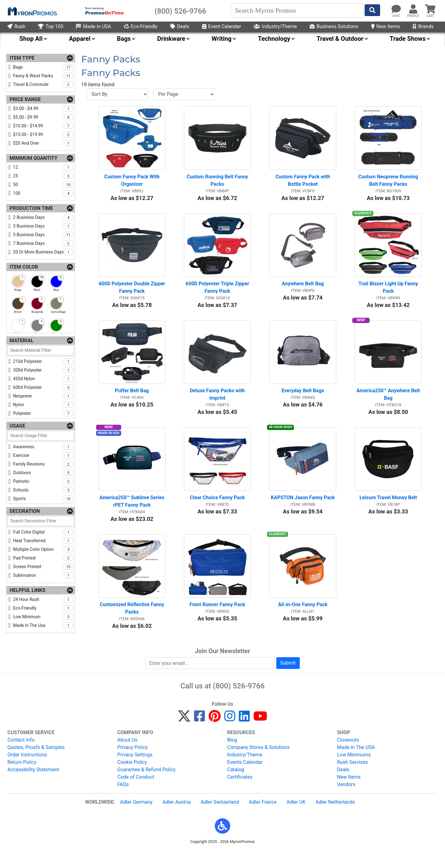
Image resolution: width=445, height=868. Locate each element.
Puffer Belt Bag (132, 400)
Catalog (236, 786)
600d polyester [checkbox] (43, 387)
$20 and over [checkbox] (43, 143)
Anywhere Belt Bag (303, 290)
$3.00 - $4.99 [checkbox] (43, 108)
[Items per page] (184, 94)
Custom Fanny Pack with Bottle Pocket (303, 183)
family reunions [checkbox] (43, 464)
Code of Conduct (136, 793)
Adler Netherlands (335, 818)
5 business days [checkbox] (43, 235)
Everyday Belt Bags (303, 400)
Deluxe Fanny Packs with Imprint (218, 404)
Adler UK (296, 818)
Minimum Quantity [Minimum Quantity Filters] (34, 158)
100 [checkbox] (43, 193)
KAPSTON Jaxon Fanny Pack (303, 510)
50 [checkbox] (43, 185)
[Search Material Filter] (41, 350)
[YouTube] (260, 735)
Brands (423, 26)
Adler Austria (177, 818)
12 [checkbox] (43, 167)
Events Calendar (245, 778)
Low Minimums (354, 771)
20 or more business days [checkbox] (43, 252)
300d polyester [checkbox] (43, 370)
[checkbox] (18, 282)
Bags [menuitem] (124, 39)
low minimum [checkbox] (43, 617)
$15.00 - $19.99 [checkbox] (43, 134)
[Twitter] (184, 735)
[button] (222, 842)
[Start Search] (372, 10)
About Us (127, 756)
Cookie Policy (132, 778)
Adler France (263, 818)
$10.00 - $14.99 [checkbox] (43, 126)
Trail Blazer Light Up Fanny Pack (389, 294)
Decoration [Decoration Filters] (25, 511)
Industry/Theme (275, 26)
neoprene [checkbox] (43, 396)
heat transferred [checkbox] (43, 541)
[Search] (297, 11)
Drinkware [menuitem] (171, 39)
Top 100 (51, 26)
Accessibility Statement (33, 786)
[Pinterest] (215, 735)
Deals (180, 26)
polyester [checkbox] (43, 413)
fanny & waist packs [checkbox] (43, 76)
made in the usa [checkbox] (43, 625)
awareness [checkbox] (43, 447)
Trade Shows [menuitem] (408, 39)
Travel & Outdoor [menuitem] (340, 39)
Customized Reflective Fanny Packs (132, 624)
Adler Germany (136, 818)
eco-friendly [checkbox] (43, 608)
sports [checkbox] (43, 499)
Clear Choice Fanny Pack (217, 510)
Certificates (240, 793)
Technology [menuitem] (274, 39)
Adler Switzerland (220, 818)
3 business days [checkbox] (43, 226)
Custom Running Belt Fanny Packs (218, 183)
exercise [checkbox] (43, 455)
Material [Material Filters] (21, 340)
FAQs (123, 800)
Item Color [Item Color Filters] (24, 267)
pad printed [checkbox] (43, 558)
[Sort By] (117, 94)
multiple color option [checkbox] (43, 549)
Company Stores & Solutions (258, 763)
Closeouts (348, 756)
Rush (16, 26)
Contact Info (21, 756)
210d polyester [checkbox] (43, 361)
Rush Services (353, 778)
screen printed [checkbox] (43, 567)
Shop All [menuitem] (31, 39)
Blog (232, 756)
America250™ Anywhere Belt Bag (389, 404)
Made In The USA (356, 763)
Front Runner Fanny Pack (217, 621)
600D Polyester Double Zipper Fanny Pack (132, 294)
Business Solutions (334, 26)
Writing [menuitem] (222, 39)
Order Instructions (27, 771)
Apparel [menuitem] (80, 39)
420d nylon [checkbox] (43, 379)
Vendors (346, 800)
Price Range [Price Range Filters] (25, 99)
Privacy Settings (135, 771)
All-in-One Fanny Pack (303, 621)
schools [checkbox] (43, 490)
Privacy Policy (133, 763)
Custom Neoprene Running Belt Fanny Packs (389, 183)
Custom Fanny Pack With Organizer (132, 183)
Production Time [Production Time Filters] (31, 208)
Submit (288, 679)
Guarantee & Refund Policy (147, 786)
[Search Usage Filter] (41, 436)
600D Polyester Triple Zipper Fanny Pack (218, 294)
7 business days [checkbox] (43, 243)
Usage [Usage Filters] (17, 426)
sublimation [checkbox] (43, 575)
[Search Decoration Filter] (41, 521)
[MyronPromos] (32, 11)
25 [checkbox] (43, 176)
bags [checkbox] (43, 67)
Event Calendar (222, 26)
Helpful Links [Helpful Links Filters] (28, 590)
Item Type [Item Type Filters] (22, 58)
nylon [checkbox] (43, 405)
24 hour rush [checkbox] (43, 599)
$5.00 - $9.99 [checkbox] (43, 117)
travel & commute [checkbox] (43, 84)
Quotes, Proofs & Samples (36, 763)
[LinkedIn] (244, 735)
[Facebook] (199, 735)
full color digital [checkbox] (43, 532)
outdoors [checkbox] (43, 473)
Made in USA (93, 26)
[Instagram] (230, 735)
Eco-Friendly (141, 26)
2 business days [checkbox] (43, 217)
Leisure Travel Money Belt (388, 510)
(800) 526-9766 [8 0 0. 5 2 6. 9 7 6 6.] (239, 702)
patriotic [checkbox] (43, 481)
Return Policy (22, 778)
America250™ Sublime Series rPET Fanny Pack (132, 514)
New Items (386, 26)
